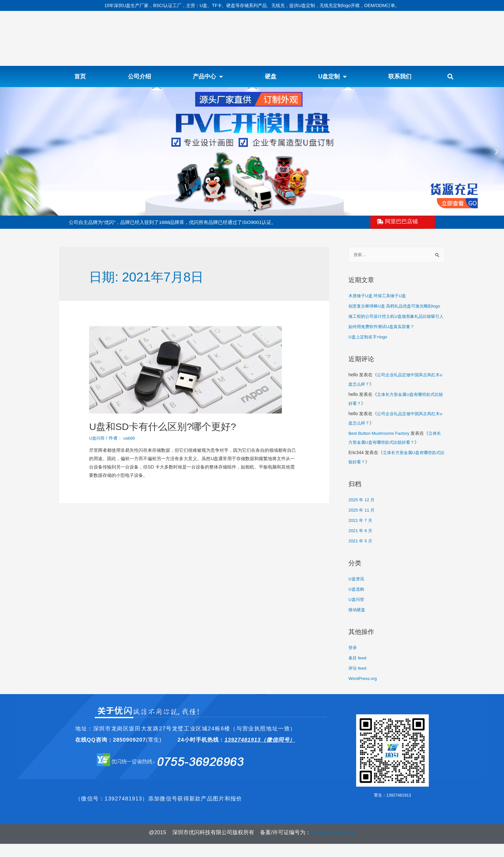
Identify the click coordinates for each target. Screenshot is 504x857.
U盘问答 (97, 438)
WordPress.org (363, 692)
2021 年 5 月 (361, 556)
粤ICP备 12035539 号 (333, 846)
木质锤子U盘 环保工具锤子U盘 (379, 296)
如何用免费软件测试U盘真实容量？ (384, 344)
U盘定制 (332, 76)
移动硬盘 (357, 624)
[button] (450, 77)
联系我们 (400, 76)
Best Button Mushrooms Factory (381, 450)
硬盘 (271, 76)
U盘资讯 (357, 594)
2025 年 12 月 (362, 515)
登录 (353, 661)
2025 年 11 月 (362, 525)
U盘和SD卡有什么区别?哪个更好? (162, 427)
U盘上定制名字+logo (369, 354)
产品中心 (208, 76)
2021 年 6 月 (361, 546)
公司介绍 (139, 76)
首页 (80, 76)
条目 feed (358, 672)
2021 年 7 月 (361, 535)
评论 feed (358, 682)
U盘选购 (357, 603)
